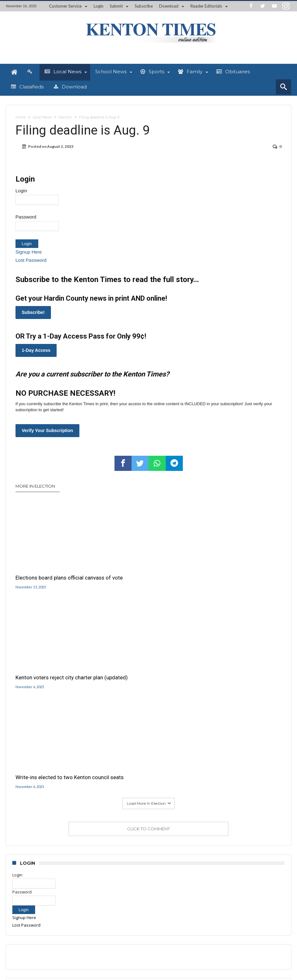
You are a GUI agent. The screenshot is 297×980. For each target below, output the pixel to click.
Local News (42, 117)
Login (99, 6)
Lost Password (31, 260)
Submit (116, 6)
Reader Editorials (206, 6)
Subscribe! (33, 312)
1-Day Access (36, 350)
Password (26, 217)
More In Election (35, 486)
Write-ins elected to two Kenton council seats (235, 569)
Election (65, 117)
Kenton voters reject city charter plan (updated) (145, 569)
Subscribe (144, 6)
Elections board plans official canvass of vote (49, 569)
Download (169, 6)
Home (21, 117)
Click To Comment (148, 624)
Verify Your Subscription (47, 430)
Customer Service (65, 6)
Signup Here (29, 252)
